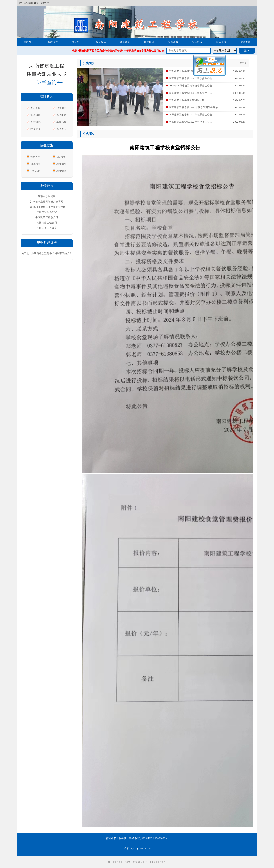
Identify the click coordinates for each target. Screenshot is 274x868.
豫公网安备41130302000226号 (149, 862)
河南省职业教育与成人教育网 (47, 202)
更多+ (243, 63)
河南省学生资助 (47, 196)
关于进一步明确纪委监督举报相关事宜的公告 (47, 253)
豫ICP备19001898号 (119, 862)
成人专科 (61, 157)
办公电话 (61, 115)
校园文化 (36, 129)
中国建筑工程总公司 (47, 217)
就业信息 (61, 164)
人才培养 (36, 122)
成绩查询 (245, 42)
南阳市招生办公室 (47, 212)
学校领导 (61, 122)
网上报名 (36, 164)
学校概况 (53, 42)
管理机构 (173, 42)
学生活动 (125, 42)
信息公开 (77, 42)
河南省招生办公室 (47, 228)
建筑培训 (149, 42)
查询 (247, 50)
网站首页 (29, 42)
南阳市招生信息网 (47, 223)
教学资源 (221, 42)
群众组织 (36, 115)
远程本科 (36, 157)
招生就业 (197, 42)
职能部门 (61, 108)
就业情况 (61, 171)
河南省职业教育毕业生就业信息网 (47, 207)
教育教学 (101, 42)
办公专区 (61, 129)
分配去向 (36, 171)
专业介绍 (36, 108)
